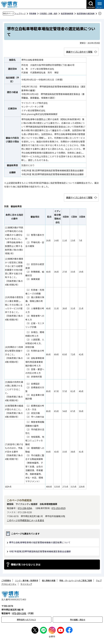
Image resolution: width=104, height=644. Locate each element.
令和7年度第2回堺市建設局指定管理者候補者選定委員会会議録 (40, 551)
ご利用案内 (6, 580)
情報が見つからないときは (26, 564)
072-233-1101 (19, 613)
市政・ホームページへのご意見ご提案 (76, 580)
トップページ (20, 13)
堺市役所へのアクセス (26, 620)
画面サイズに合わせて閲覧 (79, 52)
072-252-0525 (59, 508)
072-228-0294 (25, 508)
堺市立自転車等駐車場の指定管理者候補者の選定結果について (40, 542)
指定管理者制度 (67, 13)
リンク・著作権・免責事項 (26, 580)
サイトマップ (26, 584)
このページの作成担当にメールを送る (25, 520)
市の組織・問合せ (78, 620)
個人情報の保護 (49, 580)
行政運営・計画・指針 (49, 13)
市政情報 (33, 13)
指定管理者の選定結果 (86, 13)
